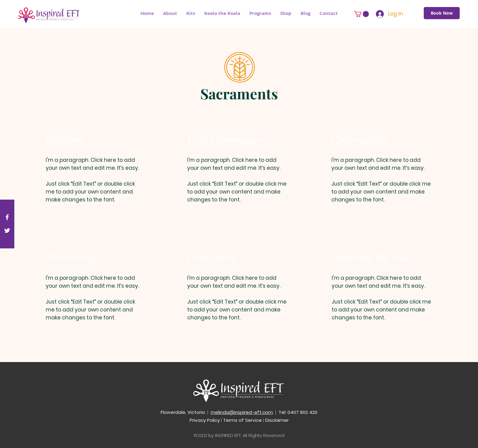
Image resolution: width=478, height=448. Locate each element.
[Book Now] (442, 13)
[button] (260, 13)
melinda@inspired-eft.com (242, 412)
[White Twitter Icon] (7, 231)
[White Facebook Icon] (7, 217)
